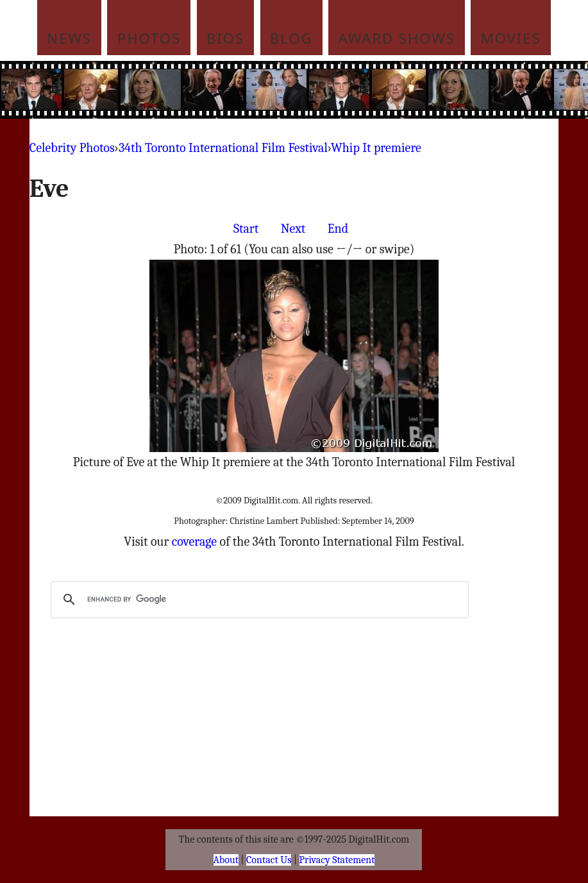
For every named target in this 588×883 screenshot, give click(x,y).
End (338, 229)
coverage (194, 542)
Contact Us (269, 860)
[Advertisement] (319, 90)
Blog (291, 38)
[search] (258, 600)
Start (246, 229)
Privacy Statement (337, 860)
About (226, 860)
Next (293, 229)
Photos (149, 38)
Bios (225, 38)
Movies (511, 38)
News (69, 38)
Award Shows (397, 38)
